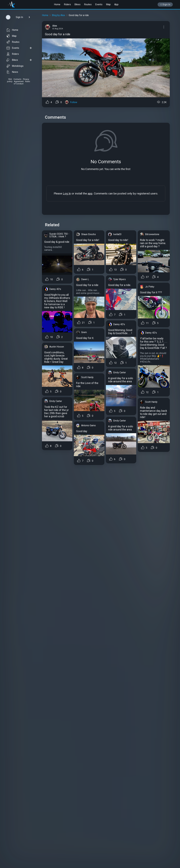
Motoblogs (15, 66)
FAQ (10, 79)
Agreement (19, 81)
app (90, 193)
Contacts (17, 79)
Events (99, 4)
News (12, 72)
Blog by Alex (58, 15)
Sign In (165, 5)
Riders (67, 4)
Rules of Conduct (22, 83)
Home (57, 4)
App (116, 4)
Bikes (77, 4)
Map (108, 4)
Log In (67, 193)
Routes (88, 4)
